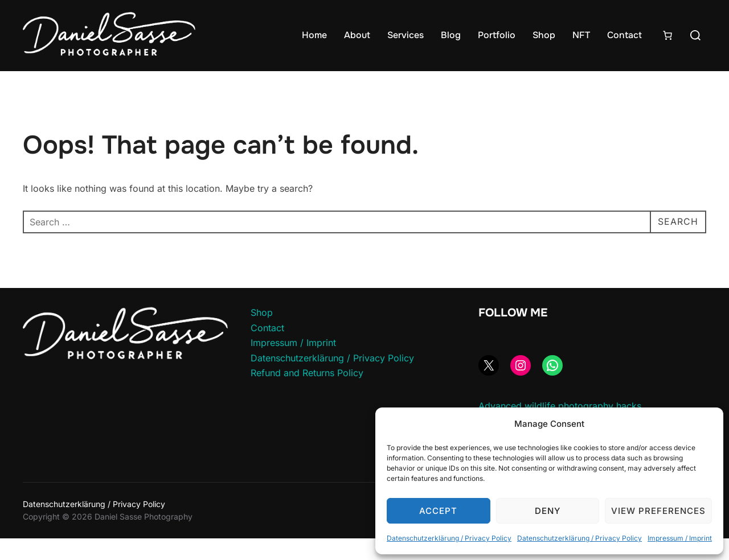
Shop (544, 35)
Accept (438, 511)
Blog (451, 35)
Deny (548, 511)
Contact (624, 35)
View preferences (658, 511)
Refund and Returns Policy (307, 395)
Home (314, 35)
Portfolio (497, 35)
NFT (581, 35)
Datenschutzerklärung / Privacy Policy (449, 538)
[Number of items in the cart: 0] (667, 35)
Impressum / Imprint (680, 538)
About (357, 35)
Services (406, 35)
